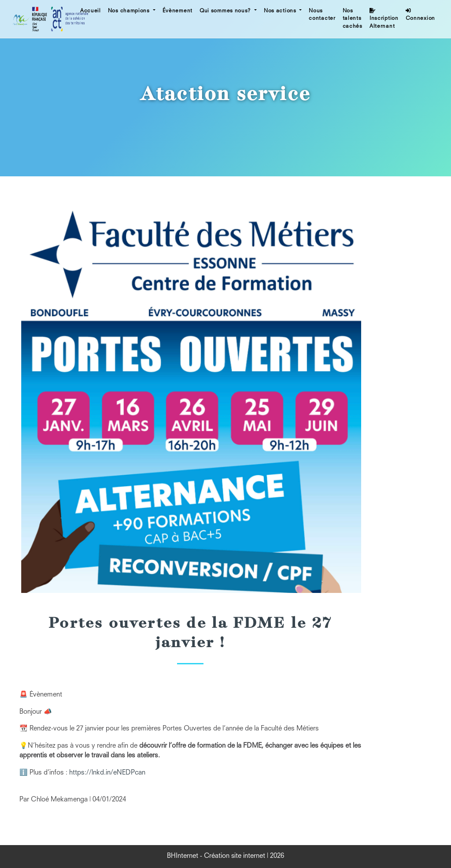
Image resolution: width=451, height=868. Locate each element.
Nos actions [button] (281, 11)
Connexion (420, 15)
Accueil (91, 11)
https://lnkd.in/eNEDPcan (107, 773)
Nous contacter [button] (322, 15)
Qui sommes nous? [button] (226, 11)
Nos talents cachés (353, 19)
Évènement (177, 11)
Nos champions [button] (130, 11)
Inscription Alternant (384, 19)
